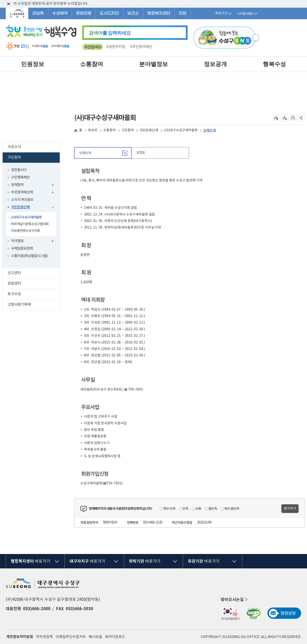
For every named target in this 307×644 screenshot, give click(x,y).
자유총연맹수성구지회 (25, 231)
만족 (185, 509)
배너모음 (95, 637)
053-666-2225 (153, 523)
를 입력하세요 (110, 33)
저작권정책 (44, 637)
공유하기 (301, 118)
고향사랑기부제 (34, 305)
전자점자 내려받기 (276, 118)
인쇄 (293, 118)
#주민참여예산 (141, 47)
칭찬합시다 (19, 170)
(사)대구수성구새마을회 (26, 217)
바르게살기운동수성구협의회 (30, 224)
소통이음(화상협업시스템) (29, 256)
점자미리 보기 (284, 118)
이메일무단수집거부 (71, 637)
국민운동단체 (34, 208)
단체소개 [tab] (85, 153)
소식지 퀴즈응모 (22, 200)
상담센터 (34, 284)
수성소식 (34, 147)
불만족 (213, 509)
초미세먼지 (57, 46)
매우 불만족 (232, 509)
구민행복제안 (20, 178)
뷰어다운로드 (115, 637)
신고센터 (34, 274)
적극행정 (34, 242)
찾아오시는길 (235, 600)
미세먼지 (37, 46)
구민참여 (33, 158)
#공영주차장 (116, 47)
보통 (198, 509)
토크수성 (34, 295)
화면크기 (224, 13)
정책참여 (34, 185)
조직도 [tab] (141, 153)
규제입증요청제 (22, 249)
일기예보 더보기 (73, 46)
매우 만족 (169, 509)
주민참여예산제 (34, 193)
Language (248, 13)
